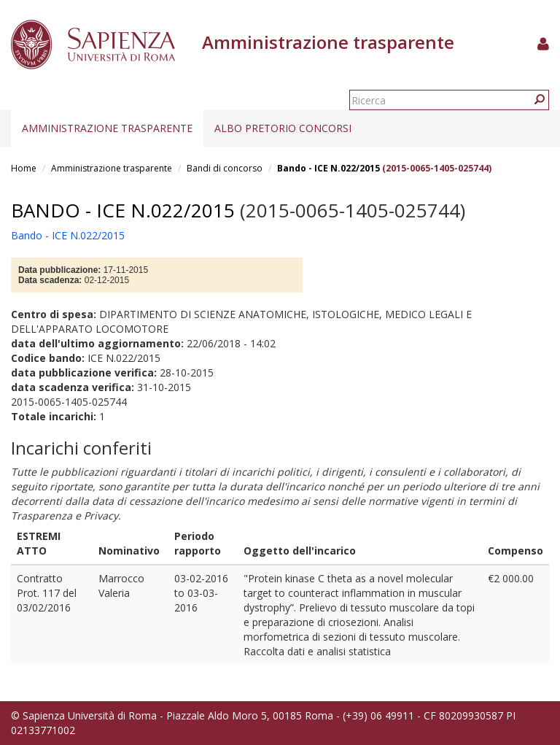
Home (24, 168)
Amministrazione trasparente (107, 128)
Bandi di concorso (225, 168)
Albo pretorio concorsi (283, 128)
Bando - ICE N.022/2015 (328, 168)
